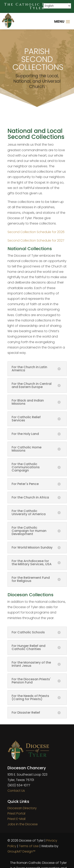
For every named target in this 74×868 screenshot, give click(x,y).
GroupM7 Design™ (21, 851)
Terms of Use (29, 846)
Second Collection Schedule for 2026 (36, 232)
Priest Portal (16, 813)
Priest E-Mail (16, 819)
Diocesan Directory (22, 808)
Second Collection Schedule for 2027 (36, 240)
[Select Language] (57, 6)
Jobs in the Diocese (23, 824)
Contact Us (16, 791)
